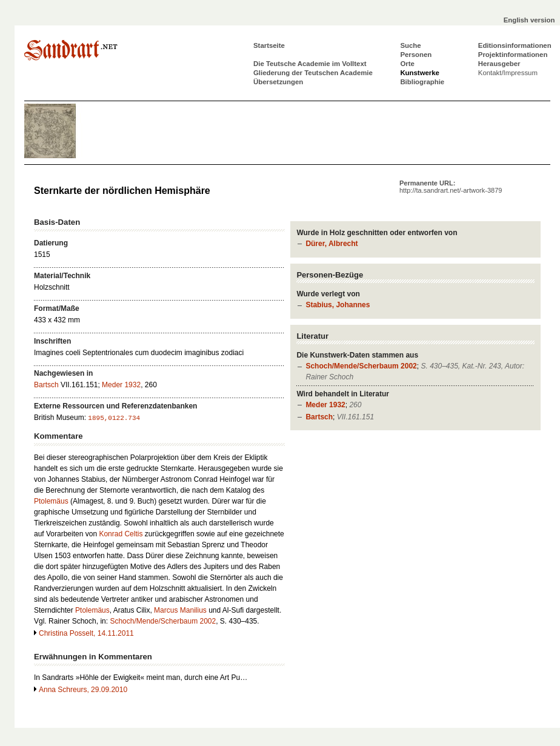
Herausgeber (499, 64)
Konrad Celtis (121, 534)
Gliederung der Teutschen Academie (313, 73)
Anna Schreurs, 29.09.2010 (83, 690)
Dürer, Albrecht (332, 244)
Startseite (269, 45)
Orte (407, 64)
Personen (416, 55)
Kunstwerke (420, 73)
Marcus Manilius (180, 610)
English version (529, 20)
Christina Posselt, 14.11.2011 (86, 633)
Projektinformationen (513, 55)
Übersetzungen (278, 82)
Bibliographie (422, 82)
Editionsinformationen (515, 45)
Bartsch (319, 417)
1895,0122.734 (114, 418)
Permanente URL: (451, 187)
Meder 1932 (325, 405)
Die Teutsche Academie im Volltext (310, 64)
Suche (410, 45)
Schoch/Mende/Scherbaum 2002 (361, 366)
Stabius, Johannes (338, 305)
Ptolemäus (51, 501)
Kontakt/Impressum (508, 73)
